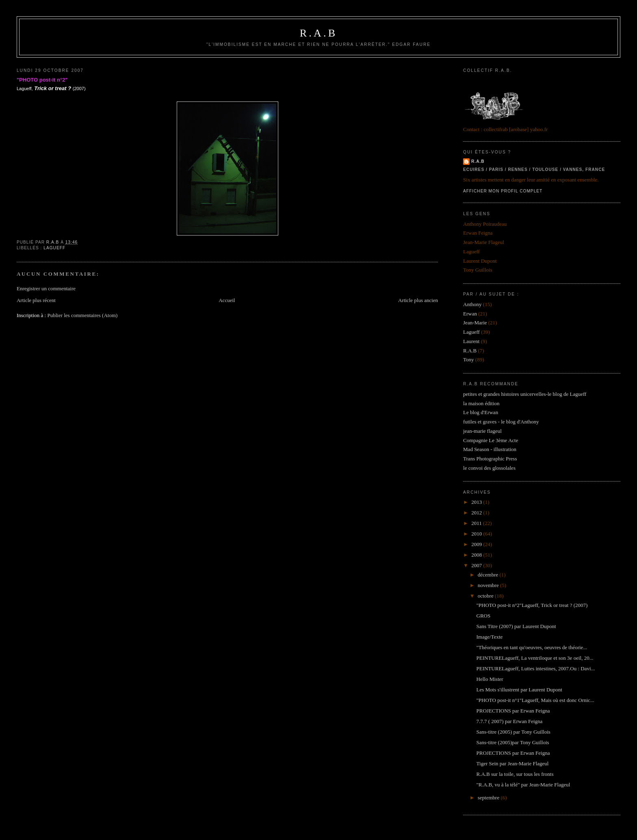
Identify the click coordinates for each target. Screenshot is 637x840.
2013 (477, 502)
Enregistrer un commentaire (46, 288)
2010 (477, 534)
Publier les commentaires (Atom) (82, 315)
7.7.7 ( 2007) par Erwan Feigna (510, 721)
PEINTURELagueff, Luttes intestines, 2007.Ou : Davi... (536, 668)
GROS (484, 616)
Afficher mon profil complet (503, 191)
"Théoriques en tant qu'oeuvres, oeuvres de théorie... (532, 647)
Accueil (227, 300)
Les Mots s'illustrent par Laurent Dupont (519, 690)
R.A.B (318, 33)
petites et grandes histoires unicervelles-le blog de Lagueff (525, 394)
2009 (477, 544)
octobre (486, 596)
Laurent (471, 341)
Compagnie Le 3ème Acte (491, 440)
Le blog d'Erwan (481, 412)
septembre (489, 798)
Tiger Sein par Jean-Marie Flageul (513, 763)
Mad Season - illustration (490, 449)
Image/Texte (490, 637)
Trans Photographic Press (490, 459)
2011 (477, 523)
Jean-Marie (475, 323)
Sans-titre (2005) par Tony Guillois (513, 732)
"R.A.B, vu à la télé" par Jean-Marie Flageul (523, 785)
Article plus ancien (418, 300)
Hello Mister (490, 679)
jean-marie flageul (482, 431)
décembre (489, 575)
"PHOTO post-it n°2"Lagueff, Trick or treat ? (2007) (532, 605)
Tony (469, 360)
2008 (477, 555)
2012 (477, 513)
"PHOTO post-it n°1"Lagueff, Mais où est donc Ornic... (535, 700)
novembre (489, 585)
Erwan (470, 314)
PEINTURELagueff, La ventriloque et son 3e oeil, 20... (535, 658)
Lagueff (54, 248)
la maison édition (481, 403)
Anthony (472, 304)
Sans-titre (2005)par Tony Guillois (513, 742)
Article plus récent (36, 300)
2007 (477, 565)
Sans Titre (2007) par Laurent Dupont (516, 626)
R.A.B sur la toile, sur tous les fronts (515, 774)
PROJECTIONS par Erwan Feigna (513, 711)
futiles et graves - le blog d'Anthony (501, 422)
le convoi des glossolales (489, 468)
